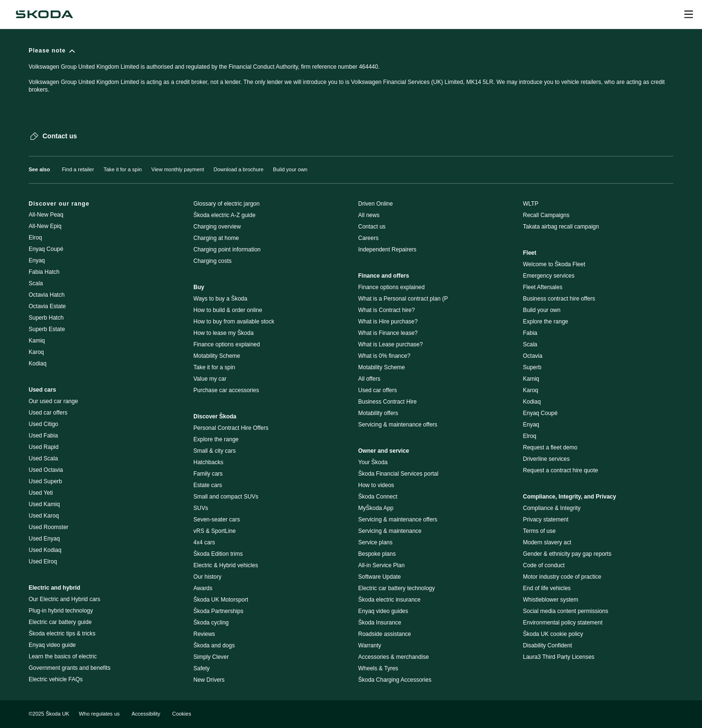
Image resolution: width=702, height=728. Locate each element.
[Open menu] (689, 14)
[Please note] (351, 75)
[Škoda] (44, 14)
